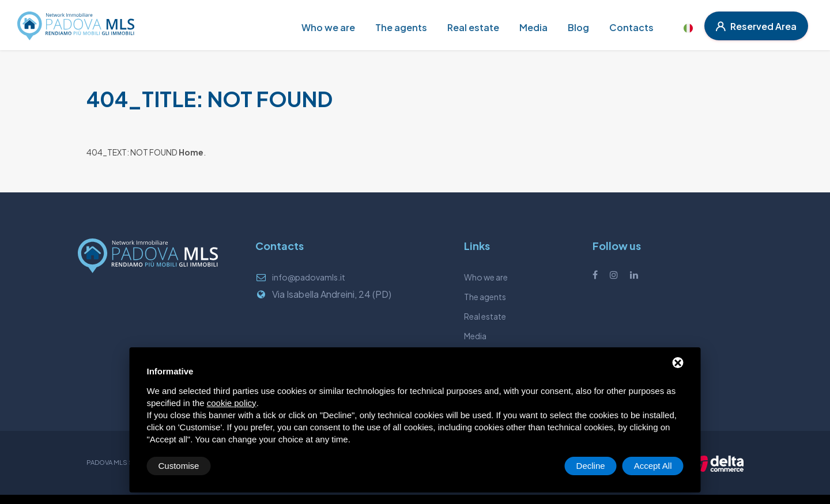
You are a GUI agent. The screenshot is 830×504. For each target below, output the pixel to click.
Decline (591, 466)
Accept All (653, 466)
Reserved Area (756, 26)
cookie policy (232, 403)
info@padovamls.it (309, 277)
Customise (179, 466)
